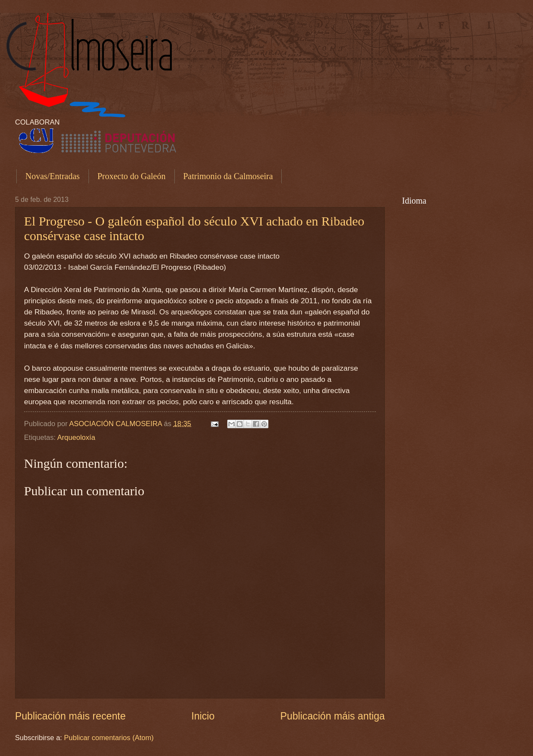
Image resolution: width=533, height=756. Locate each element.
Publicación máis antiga (333, 716)
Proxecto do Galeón (132, 176)
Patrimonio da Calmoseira (228, 176)
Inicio (203, 716)
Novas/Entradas (53, 176)
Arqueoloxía (76, 437)
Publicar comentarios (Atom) (109, 738)
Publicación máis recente (70, 716)
